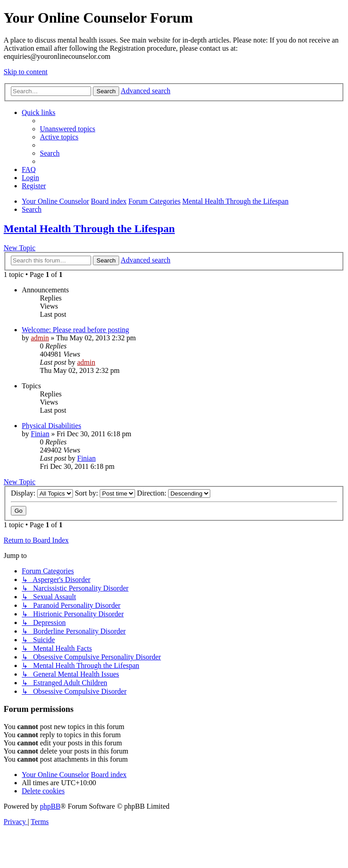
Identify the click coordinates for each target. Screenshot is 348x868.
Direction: (174, 493)
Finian (40, 434)
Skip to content (26, 72)
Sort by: (105, 493)
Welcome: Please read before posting (75, 330)
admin (40, 338)
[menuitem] (68, 129)
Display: (42, 493)
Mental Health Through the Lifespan (89, 229)
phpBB (50, 806)
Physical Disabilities (51, 426)
